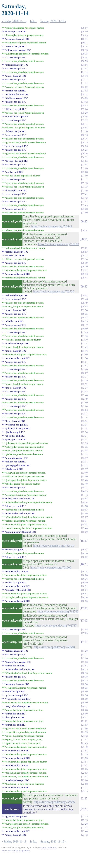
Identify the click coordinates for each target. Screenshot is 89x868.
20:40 (85, 714)
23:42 (85, 835)
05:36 (85, 116)
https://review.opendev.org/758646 (54, 802)
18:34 (85, 684)
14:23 (85, 491)
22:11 (85, 788)
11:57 (85, 366)
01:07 (85, 68)
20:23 (85, 710)
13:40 (85, 473)
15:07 (85, 517)
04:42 (85, 102)
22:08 (85, 780)
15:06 (85, 513)
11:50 (85, 354)
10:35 (85, 314)
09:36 (85, 274)
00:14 (85, 46)
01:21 (85, 83)
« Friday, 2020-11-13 (14, 21)
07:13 (85, 183)
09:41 (85, 278)
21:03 (85, 725)
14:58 (85, 506)
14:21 (85, 487)
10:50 (85, 329)
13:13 (85, 414)
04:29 (85, 98)
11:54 (85, 358)
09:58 (85, 310)
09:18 (85, 259)
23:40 (85, 831)
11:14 (85, 343)
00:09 (85, 32)
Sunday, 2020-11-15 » (53, 21)
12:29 (85, 380)
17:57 (85, 666)
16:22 (85, 557)
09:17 (85, 255)
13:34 (85, 421)
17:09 (85, 633)
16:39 (85, 582)
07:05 (85, 161)
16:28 (85, 575)
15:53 (84, 541)
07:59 (85, 213)
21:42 (85, 736)
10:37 (85, 318)
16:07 (85, 550)
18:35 (85, 688)
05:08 (85, 109)
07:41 (85, 194)
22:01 (85, 765)
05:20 (85, 113)
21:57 (85, 762)
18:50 (85, 691)
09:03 (85, 252)
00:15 (85, 50)
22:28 (84, 809)
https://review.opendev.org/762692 (59, 244)
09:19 (85, 263)
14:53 (85, 499)
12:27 (85, 377)
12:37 (85, 388)
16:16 (85, 553)
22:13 (85, 791)
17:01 (84, 608)
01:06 (85, 65)
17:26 (85, 658)
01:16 (85, 76)
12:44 (85, 395)
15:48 (85, 528)
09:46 (85, 299)
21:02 (85, 721)
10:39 (85, 321)
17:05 (84, 621)
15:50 (85, 532)
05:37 (85, 120)
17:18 (84, 642)
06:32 (85, 157)
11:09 (85, 332)
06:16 (85, 135)
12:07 (85, 373)
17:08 (85, 629)
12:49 (85, 399)
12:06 (85, 369)
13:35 (85, 443)
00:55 (85, 61)
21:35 (85, 732)
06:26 (85, 153)
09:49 (85, 303)
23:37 (85, 827)
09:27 (85, 270)
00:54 (85, 57)
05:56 (85, 131)
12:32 (85, 384)
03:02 (85, 87)
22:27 (84, 798)
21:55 (85, 754)
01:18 (85, 80)
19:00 (85, 703)
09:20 (85, 267)
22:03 (85, 769)
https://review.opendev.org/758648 (54, 647)
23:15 (85, 820)
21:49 (85, 747)
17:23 (85, 655)
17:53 (85, 662)
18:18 (85, 677)
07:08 (85, 172)
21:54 (85, 751)
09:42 (84, 286)
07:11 (85, 179)
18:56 (85, 695)
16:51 (85, 586)
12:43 (85, 391)
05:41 (85, 124)
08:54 (85, 230)
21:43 (85, 739)
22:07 (85, 776)
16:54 (85, 597)
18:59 (85, 699)
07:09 (85, 176)
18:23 (85, 680)
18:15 (85, 669)
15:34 (85, 524)
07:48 (85, 201)
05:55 (85, 128)
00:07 (85, 28)
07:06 (85, 168)
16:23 (84, 564)
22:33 (85, 816)
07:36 (85, 190)
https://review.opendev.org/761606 (51, 567)
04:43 (85, 105)
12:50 (85, 402)
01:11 (85, 72)
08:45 (84, 221)
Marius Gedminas (48, 848)
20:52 (85, 717)
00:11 (85, 39)
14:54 (85, 502)
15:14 (85, 521)
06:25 (85, 142)
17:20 (85, 651)
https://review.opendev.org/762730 (54, 291)
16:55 (85, 601)
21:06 (85, 728)
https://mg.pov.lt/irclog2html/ (16, 851)
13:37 (85, 454)
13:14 (85, 417)
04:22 (85, 94)
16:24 (85, 571)
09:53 (85, 306)
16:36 (85, 579)
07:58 (85, 209)
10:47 (85, 325)
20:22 (85, 706)
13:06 (85, 410)
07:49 (85, 205)
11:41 (85, 347)
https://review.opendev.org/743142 (52, 226)
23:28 (85, 824)
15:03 (85, 510)
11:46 (85, 351)
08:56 (84, 239)
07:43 (85, 198)
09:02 (85, 248)
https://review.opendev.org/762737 (56, 626)
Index (33, 21)
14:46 (85, 495)
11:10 (85, 336)
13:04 (85, 406)
